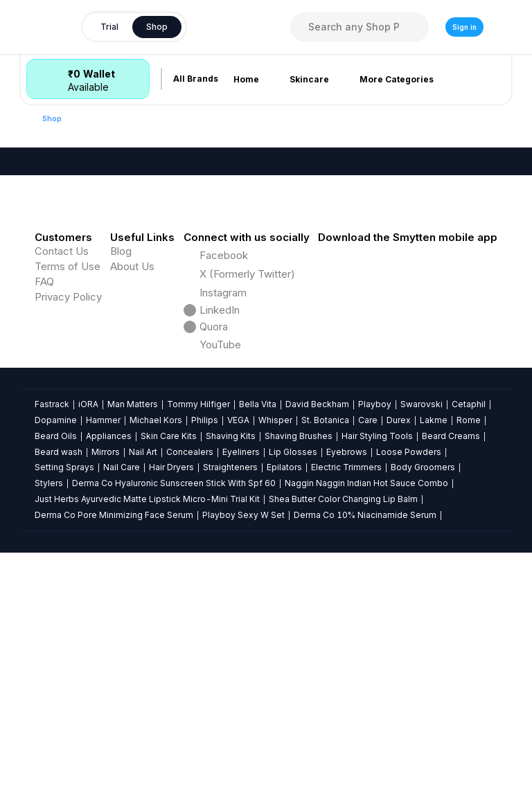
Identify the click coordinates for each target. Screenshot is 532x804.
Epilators (284, 753)
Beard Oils (56, 721)
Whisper (275, 706)
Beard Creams (451, 721)
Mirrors (106, 737)
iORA (88, 690)
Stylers (49, 769)
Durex (399, 706)
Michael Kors (156, 706)
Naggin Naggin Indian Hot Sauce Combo (366, 769)
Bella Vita (258, 690)
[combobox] (360, 27)
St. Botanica (325, 706)
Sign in (464, 27)
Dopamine (56, 706)
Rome (469, 706)
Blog (121, 537)
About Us (132, 552)
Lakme (434, 706)
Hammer (103, 706)
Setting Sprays (64, 753)
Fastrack (52, 690)
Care (368, 706)
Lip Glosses (293, 737)
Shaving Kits (231, 721)
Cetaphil (469, 690)
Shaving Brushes (299, 721)
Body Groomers (423, 753)
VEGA (238, 706)
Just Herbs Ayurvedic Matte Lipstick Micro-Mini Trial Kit (147, 785)
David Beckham (317, 690)
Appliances (109, 721)
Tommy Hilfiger (198, 690)
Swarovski (422, 690)
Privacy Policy (68, 583)
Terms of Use (68, 552)
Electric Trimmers (346, 753)
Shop (52, 118)
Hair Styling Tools (377, 721)
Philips (205, 706)
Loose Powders (409, 737)
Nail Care (122, 753)
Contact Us (62, 537)
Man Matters (133, 690)
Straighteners (230, 753)
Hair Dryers (171, 753)
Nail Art (143, 737)
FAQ (44, 568)
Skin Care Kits (169, 721)
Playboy (375, 690)
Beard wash (59, 737)
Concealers (190, 737)
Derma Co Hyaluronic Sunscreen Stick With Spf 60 (174, 769)
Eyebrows (347, 737)
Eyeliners (241, 737)
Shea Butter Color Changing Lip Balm (343, 785)
